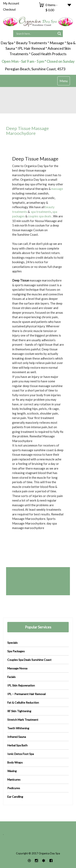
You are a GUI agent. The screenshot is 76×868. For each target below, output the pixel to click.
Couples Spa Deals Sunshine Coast (29, 660)
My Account (11, 3)
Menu (65, 82)
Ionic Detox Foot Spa (21, 754)
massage (57, 189)
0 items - (51, 7)
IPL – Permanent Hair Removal (26, 694)
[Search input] (36, 34)
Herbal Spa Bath (17, 745)
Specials (12, 643)
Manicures (14, 779)
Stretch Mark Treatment (23, 720)
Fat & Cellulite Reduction (23, 702)
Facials (11, 677)
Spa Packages (16, 651)
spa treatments (41, 212)
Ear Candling (15, 797)
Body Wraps (15, 762)
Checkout (9, 9)
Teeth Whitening (18, 728)
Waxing (12, 771)
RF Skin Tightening (19, 711)
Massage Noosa (17, 668)
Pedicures (14, 788)
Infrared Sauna (17, 737)
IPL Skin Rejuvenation (21, 685)
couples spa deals (40, 216)
